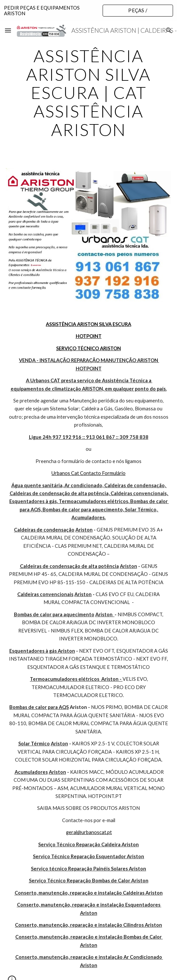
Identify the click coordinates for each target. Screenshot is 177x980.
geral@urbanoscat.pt (89, 832)
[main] (88, 93)
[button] (8, 30)
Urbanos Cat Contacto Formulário (88, 473)
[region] (88, 11)
